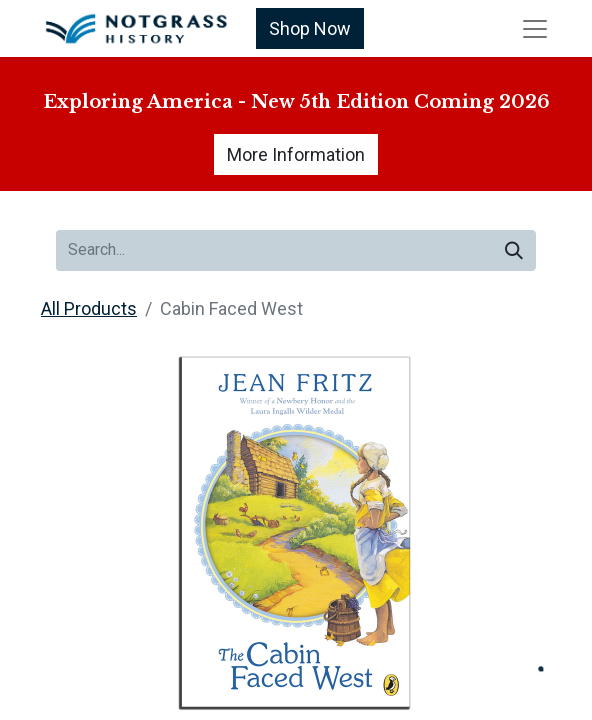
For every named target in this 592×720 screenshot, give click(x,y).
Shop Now (310, 28)
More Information (296, 154)
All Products (89, 308)
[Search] (514, 250)
